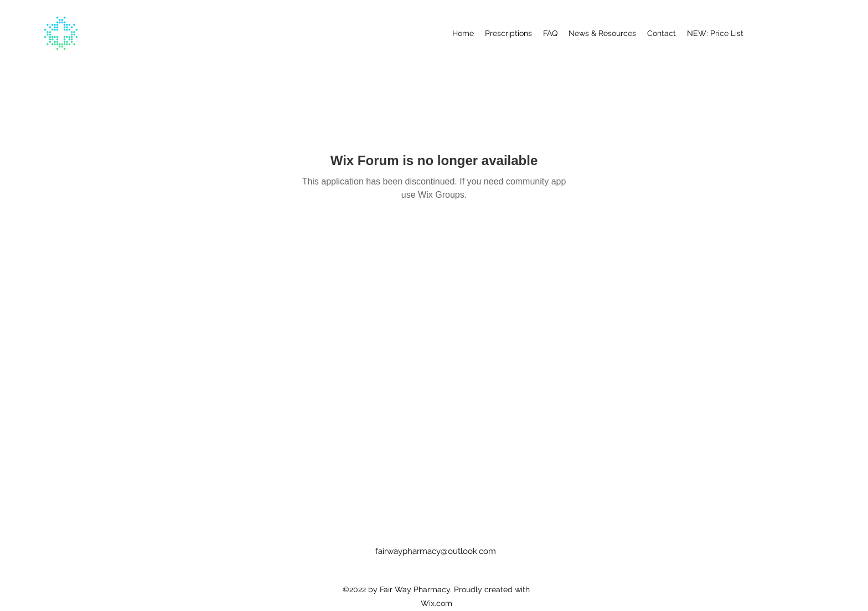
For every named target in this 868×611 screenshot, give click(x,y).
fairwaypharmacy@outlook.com (436, 551)
